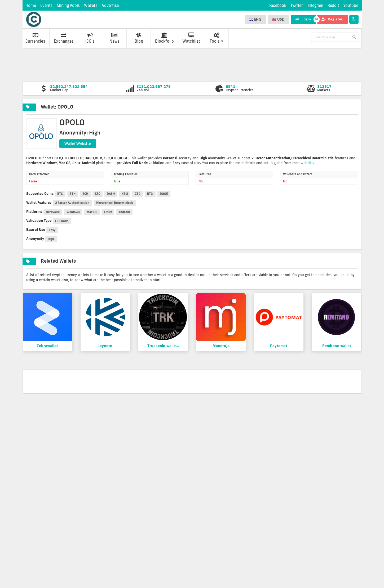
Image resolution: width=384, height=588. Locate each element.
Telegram (315, 5)
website (307, 163)
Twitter (297, 5)
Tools (217, 38)
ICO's (90, 38)
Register (332, 19)
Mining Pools (68, 5)
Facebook (278, 5)
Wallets (91, 5)
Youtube (351, 5)
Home (31, 5)
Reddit (333, 5)
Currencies (35, 38)
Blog (139, 38)
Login (303, 19)
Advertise (110, 5)
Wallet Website (78, 143)
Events (47, 5)
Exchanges (64, 38)
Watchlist (191, 38)
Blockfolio (164, 38)
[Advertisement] (192, 64)
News (114, 38)
